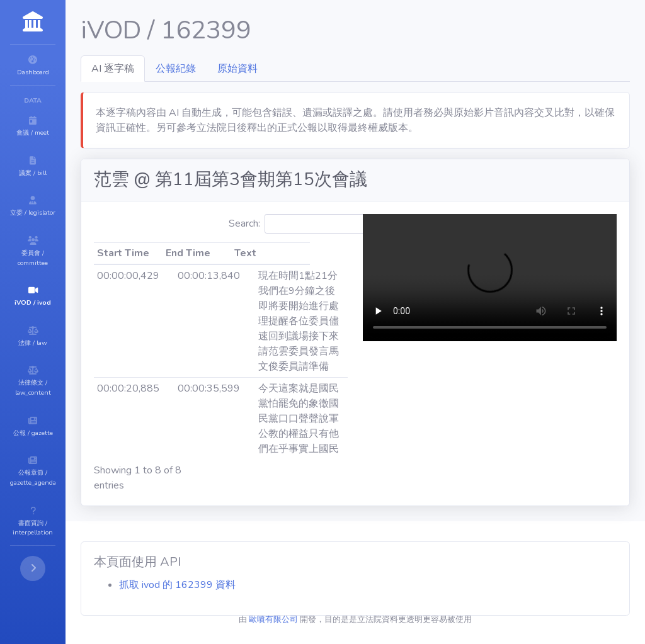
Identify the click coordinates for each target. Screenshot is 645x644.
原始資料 (313, 69)
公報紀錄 (251, 69)
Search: (364, 224)
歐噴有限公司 (311, 619)
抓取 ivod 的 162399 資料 (253, 585)
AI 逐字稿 (188, 69)
